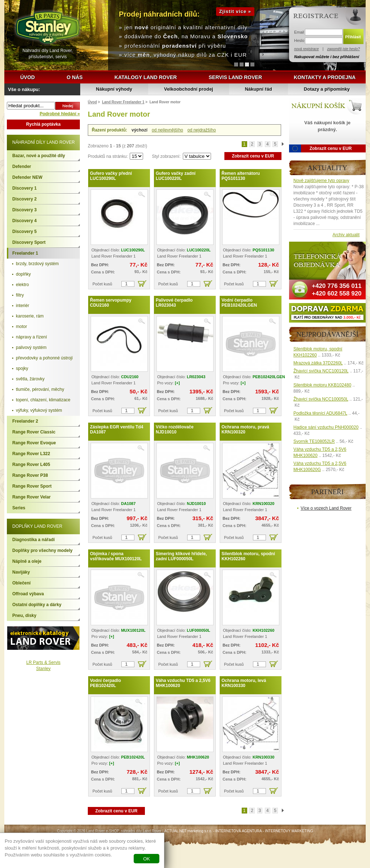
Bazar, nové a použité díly (39, 156)
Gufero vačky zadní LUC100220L (176, 176)
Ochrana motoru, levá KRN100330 (244, 683)
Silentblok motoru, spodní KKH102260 (248, 556)
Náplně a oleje (27, 561)
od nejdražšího (202, 130)
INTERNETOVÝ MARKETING (289, 831)
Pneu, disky (24, 616)
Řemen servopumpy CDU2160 (111, 303)
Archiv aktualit (346, 235)
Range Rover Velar (31, 497)
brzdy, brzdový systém (37, 264)
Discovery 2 (24, 199)
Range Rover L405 (31, 465)
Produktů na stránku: (108, 156)
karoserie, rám (30, 316)
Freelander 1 (25, 253)
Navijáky (21, 572)
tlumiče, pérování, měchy (40, 389)
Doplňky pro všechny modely (42, 550)
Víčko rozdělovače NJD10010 (175, 429)
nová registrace (306, 49)
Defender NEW (27, 177)
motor (21, 327)
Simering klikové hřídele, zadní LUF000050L (181, 556)
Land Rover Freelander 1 (123, 102)
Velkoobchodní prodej (189, 89)
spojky (22, 368)
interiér (23, 306)
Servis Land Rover (235, 77)
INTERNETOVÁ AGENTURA (238, 831)
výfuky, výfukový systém (39, 410)
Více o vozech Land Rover (326, 508)
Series (19, 508)
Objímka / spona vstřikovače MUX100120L (116, 556)
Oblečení (21, 583)
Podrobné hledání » (60, 114)
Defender (22, 167)
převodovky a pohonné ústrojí (44, 358)
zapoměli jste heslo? (343, 49)
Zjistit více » (235, 11)
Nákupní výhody (114, 89)
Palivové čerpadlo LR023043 (174, 303)
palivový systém (31, 347)
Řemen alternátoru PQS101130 (241, 176)
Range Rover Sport (32, 486)
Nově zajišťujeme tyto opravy (321, 181)
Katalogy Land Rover (146, 77)
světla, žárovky (30, 379)
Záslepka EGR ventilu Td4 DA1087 (117, 429)
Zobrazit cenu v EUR (253, 156)
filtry (20, 295)
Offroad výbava (28, 594)
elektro (22, 285)
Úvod (27, 77)
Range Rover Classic (34, 432)
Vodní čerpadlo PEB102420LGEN (239, 303)
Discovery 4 (24, 221)
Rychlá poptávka (43, 124)
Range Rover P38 (30, 475)
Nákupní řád (259, 89)
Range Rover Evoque (34, 443)
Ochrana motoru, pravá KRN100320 (245, 429)
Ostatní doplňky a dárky (37, 605)
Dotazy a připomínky (327, 89)
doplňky (23, 274)
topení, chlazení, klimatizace (43, 400)
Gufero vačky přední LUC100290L (111, 176)
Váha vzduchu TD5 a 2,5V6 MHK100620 (183, 683)
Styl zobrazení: (167, 156)
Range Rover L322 (31, 454)
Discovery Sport (29, 242)
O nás (74, 77)
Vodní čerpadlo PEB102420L (106, 683)
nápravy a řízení (31, 337)
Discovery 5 (24, 232)
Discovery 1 (24, 188)
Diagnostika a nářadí (33, 540)
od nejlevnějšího (167, 130)
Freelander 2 (25, 421)
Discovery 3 (24, 210)
